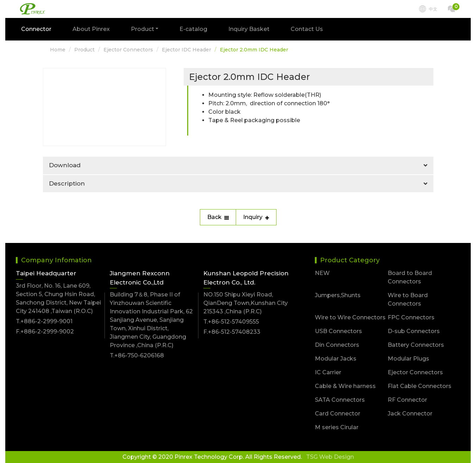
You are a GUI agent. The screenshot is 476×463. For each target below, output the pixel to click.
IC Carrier (328, 372)
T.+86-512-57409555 (231, 322)
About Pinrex (91, 29)
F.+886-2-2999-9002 (45, 331)
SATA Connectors (340, 400)
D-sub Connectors (414, 331)
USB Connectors (338, 331)
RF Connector (407, 400)
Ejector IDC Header (186, 50)
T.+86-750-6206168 (137, 355)
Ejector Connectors (128, 50)
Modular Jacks (336, 359)
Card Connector (338, 414)
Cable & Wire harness (345, 386)
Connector (36, 29)
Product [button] (142, 29)
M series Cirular (337, 427)
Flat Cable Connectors (420, 386)
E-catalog (193, 29)
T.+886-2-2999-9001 (44, 321)
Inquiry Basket (249, 29)
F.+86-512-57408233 (232, 332)
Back (218, 217)
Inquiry (256, 217)
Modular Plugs (408, 359)
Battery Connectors (416, 345)
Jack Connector (410, 414)
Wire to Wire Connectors (350, 317)
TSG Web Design (330, 457)
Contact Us (307, 29)
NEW (322, 273)
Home (58, 50)
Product (84, 50)
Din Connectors (337, 345)
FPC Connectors (411, 317)
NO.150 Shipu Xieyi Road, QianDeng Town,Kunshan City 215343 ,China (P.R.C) (246, 303)
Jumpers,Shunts (338, 295)
